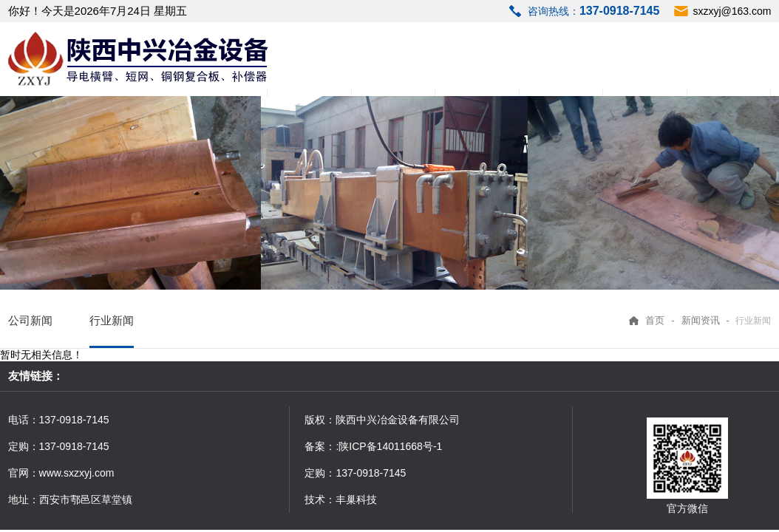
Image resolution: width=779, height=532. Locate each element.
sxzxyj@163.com (732, 11)
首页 (655, 320)
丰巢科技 (356, 499)
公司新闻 (30, 320)
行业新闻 (112, 320)
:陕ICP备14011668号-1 (389, 446)
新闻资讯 (701, 320)
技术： (320, 499)
